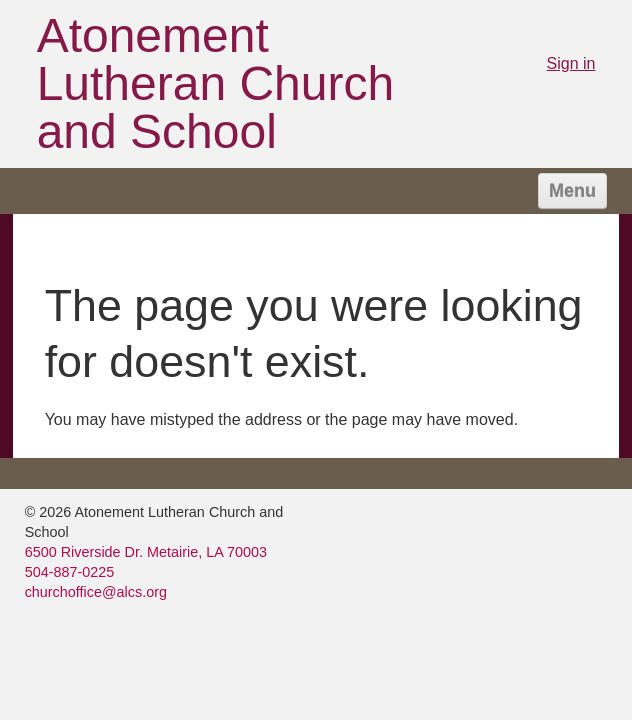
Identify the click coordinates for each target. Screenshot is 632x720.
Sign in (571, 63)
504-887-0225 (70, 572)
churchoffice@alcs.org (96, 592)
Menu (572, 191)
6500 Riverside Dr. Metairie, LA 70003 (146, 552)
